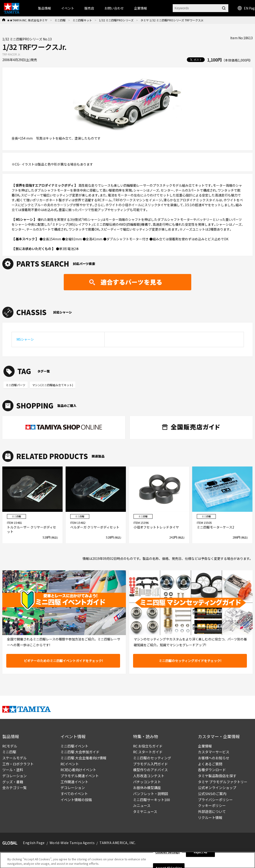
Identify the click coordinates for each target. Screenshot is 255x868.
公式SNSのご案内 (212, 794)
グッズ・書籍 (13, 782)
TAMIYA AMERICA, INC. (118, 843)
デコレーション (14, 776)
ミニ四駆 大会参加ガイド (80, 752)
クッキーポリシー (212, 805)
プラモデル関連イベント (80, 776)
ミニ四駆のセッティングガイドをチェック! (190, 661)
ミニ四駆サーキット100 (151, 800)
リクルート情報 (210, 817)
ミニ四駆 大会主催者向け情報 (83, 758)
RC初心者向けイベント (78, 770)
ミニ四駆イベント (74, 746)
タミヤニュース (145, 811)
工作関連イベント (74, 782)
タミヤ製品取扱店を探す (217, 776)
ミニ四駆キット (82, 20)
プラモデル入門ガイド (150, 764)
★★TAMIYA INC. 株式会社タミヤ (27, 20)
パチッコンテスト (147, 782)
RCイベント (70, 764)
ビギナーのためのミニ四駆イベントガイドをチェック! (63, 661)
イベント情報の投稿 (76, 800)
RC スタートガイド (148, 752)
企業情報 (205, 746)
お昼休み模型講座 (147, 788)
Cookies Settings (167, 854)
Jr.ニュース (142, 805)
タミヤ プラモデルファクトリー (223, 782)
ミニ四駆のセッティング (152, 758)
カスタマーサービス (214, 752)
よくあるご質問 (210, 764)
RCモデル (10, 746)
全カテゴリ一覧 (14, 788)
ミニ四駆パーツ (16, 385)
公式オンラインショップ (217, 788)
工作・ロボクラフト (18, 764)
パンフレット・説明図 (151, 794)
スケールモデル (14, 758)
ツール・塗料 (13, 770)
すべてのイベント (74, 794)
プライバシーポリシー (215, 800)
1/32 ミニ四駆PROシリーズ (116, 20)
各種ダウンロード (212, 770)
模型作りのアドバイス (150, 770)
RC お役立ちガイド (148, 746)
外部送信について (212, 811)
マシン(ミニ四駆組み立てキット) (53, 385)
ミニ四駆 (60, 20)
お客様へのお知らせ (214, 758)
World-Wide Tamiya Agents (72, 843)
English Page (34, 843)
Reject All (200, 854)
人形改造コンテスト (149, 776)
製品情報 (45, 8)
